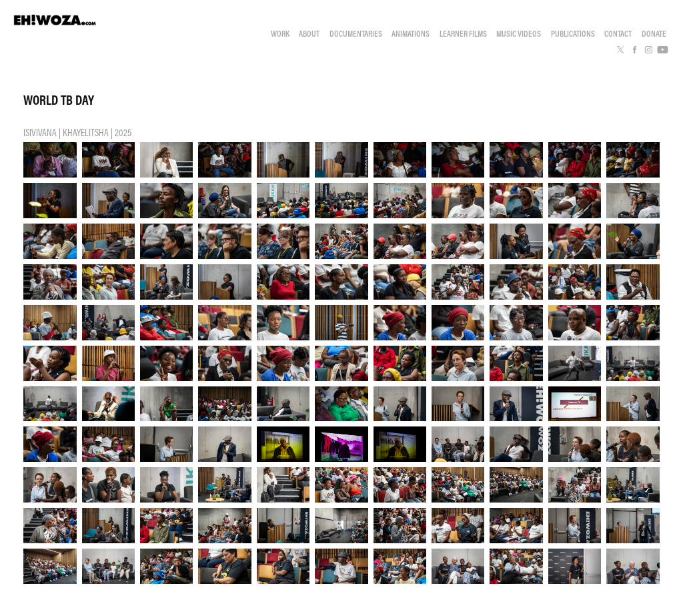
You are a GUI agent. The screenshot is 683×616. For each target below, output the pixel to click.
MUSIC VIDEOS (519, 33)
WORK (280, 33)
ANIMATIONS (411, 33)
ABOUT (309, 33)
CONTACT (618, 33)
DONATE (654, 33)
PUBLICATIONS (573, 33)
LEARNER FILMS (463, 33)
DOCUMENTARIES (356, 33)
